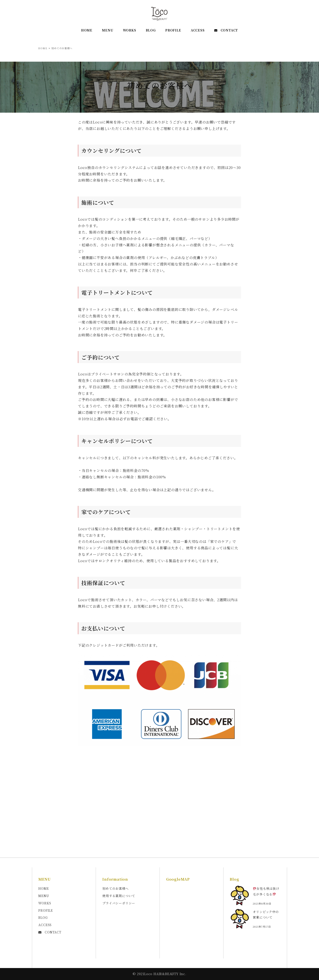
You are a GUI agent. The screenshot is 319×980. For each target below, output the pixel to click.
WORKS (45, 903)
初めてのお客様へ (115, 888)
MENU (44, 896)
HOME (44, 888)
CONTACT (50, 932)
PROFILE (46, 910)
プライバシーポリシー (119, 903)
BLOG (43, 917)
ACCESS (45, 925)
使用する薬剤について (119, 896)
